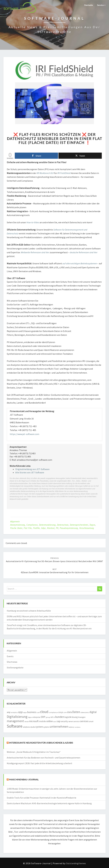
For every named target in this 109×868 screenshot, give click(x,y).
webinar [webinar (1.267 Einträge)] (72, 727)
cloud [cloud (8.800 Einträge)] (44, 712)
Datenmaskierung (47, 525)
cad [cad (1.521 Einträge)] (38, 712)
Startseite (89, 5)
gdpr (43, 528)
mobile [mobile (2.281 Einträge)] (42, 721)
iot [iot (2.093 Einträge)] (52, 717)
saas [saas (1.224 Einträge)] (55, 722)
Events (10, 656)
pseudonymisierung (69, 528)
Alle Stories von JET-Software (30, 472)
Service (101, 5)
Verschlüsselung (87, 528)
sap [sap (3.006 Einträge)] (58, 721)
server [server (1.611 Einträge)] (71, 721)
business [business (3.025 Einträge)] (32, 712)
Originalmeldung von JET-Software (32, 469)
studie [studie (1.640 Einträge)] (33, 727)
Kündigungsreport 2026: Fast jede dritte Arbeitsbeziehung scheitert (40, 763)
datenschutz (63, 525)
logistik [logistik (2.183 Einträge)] (68, 717)
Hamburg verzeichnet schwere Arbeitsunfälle (29, 611)
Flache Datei (16, 528)
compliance (32, 525)
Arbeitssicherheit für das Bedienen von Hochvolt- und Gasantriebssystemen (44, 758)
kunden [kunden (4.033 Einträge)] (60, 717)
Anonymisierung (18, 525)
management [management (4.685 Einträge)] (15, 721)
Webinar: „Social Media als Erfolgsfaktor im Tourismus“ (34, 752)
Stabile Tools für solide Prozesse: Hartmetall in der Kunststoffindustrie (42, 798)
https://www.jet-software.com (24, 434)
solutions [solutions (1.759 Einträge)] (26, 727)
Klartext (51, 528)
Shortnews (12, 662)
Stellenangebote (15, 668)
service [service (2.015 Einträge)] (76, 721)
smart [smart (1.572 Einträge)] (91, 721)
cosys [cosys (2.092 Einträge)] (61, 712)
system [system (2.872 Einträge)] (39, 727)
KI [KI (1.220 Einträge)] (54, 717)
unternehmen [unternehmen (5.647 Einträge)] (59, 726)
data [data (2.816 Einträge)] (69, 712)
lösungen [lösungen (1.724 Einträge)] (82, 717)
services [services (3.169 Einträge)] (84, 721)
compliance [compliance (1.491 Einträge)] (53, 712)
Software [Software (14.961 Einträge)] (15, 726)
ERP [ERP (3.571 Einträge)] (43, 717)
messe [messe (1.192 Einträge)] (26, 722)
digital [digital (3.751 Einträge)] (93, 712)
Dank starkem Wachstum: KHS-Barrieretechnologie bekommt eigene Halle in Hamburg (49, 803)
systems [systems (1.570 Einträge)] (46, 727)
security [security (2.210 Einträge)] (64, 721)
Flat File (28, 528)
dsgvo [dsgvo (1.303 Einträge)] (30, 717)
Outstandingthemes (76, 863)
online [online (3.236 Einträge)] (49, 721)
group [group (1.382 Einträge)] (48, 717)
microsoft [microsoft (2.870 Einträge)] (34, 721)
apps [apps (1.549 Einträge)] (25, 712)
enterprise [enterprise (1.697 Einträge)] (36, 717)
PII (57, 528)
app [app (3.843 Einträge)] (20, 712)
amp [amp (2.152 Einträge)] (9, 712)
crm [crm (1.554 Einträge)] (65, 712)
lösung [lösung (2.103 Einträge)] (75, 717)
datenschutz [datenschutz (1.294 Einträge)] (85, 712)
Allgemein (15, 521)
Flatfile (36, 528)
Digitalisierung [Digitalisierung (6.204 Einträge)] (17, 717)
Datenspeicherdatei (79, 525)
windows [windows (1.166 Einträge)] (78, 727)
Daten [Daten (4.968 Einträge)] (76, 712)
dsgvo (92, 525)
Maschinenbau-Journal (24, 780)
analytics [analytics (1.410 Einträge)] (14, 712)
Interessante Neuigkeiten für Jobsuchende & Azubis (41, 743)
